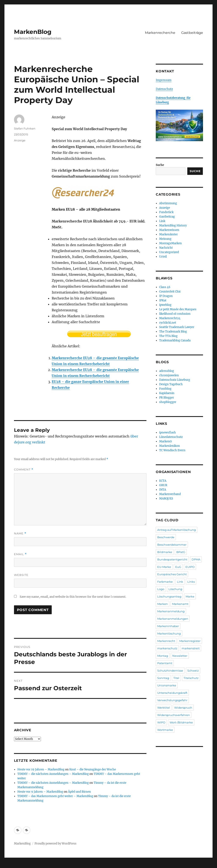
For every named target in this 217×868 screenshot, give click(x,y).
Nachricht (166, 248)
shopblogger (168, 402)
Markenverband (170, 494)
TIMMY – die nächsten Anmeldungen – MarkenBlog (53, 774)
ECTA (163, 481)
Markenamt (180, 604)
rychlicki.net (168, 323)
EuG (178, 567)
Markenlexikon (170, 446)
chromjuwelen (169, 375)
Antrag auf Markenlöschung (177, 530)
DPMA (196, 559)
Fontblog (165, 389)
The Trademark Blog (173, 332)
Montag (163, 656)
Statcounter (10, 865)
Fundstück (166, 212)
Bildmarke (165, 552)
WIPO (161, 722)
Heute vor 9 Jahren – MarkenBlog (40, 792)
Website (21, 575)
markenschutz (167, 648)
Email (20, 554)
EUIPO (190, 567)
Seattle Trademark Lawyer (177, 327)
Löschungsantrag (169, 596)
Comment (24, 470)
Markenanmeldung (171, 611)
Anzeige (20, 140)
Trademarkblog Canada (175, 340)
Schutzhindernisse (170, 671)
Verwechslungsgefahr (172, 700)
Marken (163, 604)
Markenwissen (169, 230)
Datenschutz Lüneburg (175, 380)
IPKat (163, 300)
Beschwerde (166, 537)
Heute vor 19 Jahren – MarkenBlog (41, 769)
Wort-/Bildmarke (181, 722)
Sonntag (163, 678)
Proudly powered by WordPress (56, 844)
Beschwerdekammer (172, 545)
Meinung (165, 239)
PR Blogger (167, 398)
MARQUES (166, 499)
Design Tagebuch (171, 384)
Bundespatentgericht (172, 559)
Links (191, 582)
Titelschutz (191, 678)
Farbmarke (165, 582)
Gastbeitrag (167, 217)
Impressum (164, 80)
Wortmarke (165, 730)
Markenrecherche (160, 33)
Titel (176, 678)
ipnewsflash (168, 433)
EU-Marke (164, 567)
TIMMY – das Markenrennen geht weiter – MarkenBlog (55, 796)
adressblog (167, 371)
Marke (190, 596)
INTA (163, 490)
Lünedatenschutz (171, 437)
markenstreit (191, 648)
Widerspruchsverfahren (174, 715)
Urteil (163, 257)
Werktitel (164, 708)
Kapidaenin (167, 393)
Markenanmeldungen (173, 619)
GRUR (163, 485)
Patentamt (165, 663)
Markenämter (168, 234)
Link (162, 221)
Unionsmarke (167, 685)
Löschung (175, 589)
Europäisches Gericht (172, 574)
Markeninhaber (168, 626)
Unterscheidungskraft (172, 693)
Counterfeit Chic (170, 292)
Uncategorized (169, 252)
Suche (160, 165)
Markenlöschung (169, 633)
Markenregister (190, 641)
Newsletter (180, 656)
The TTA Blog (168, 336)
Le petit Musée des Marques (178, 309)
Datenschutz (164, 89)
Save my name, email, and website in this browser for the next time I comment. (73, 597)
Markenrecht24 (170, 318)
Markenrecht (166, 641)
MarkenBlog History (173, 226)
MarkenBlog (33, 32)
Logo (161, 589)
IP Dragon (166, 296)
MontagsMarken (170, 243)
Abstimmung (168, 203)
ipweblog (165, 305)
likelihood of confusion (175, 314)
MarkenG (166, 441)
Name (20, 533)
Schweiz (193, 671)
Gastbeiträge (192, 33)
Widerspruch (183, 708)
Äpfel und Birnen (79, 792)
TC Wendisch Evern (172, 450)
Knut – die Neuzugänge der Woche (93, 769)
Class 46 (165, 287)
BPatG (181, 552)
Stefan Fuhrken (25, 128)
